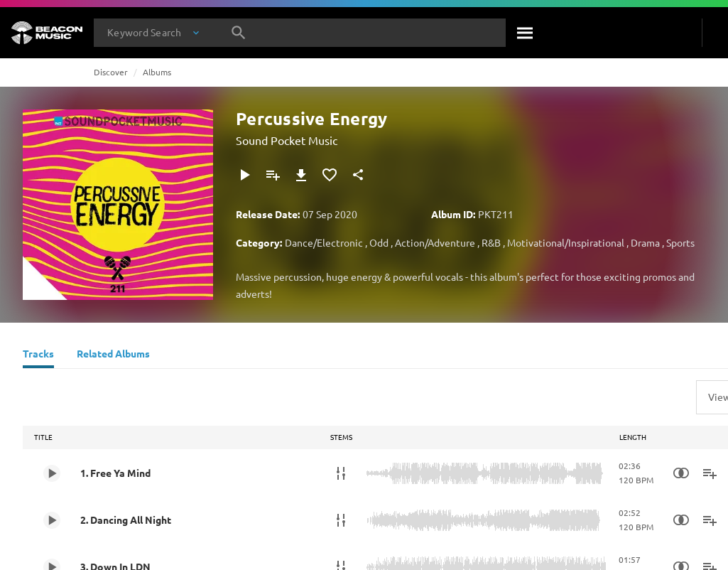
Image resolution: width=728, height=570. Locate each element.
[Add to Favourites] (330, 175)
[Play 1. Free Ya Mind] (52, 473)
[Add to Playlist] (273, 175)
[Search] (526, 33)
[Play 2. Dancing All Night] (52, 520)
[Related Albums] (113, 355)
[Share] (358, 175)
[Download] (301, 175)
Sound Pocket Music (287, 140)
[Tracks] (38, 355)
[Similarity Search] (681, 473)
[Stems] (341, 473)
